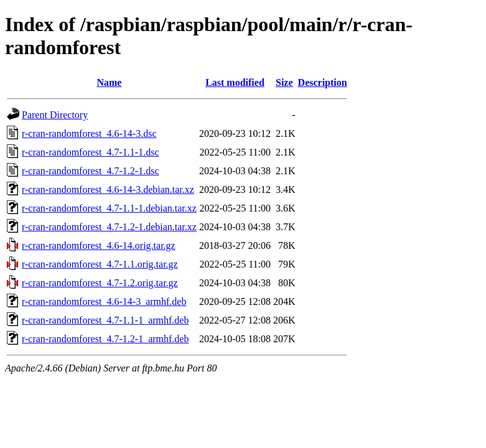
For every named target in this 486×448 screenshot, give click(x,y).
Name (109, 82)
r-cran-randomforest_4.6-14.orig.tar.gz (99, 245)
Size (284, 82)
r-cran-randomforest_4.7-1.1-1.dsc (90, 152)
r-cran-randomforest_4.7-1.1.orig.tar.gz (100, 264)
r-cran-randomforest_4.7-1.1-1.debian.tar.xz (109, 208)
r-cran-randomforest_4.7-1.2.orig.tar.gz (100, 283)
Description (323, 82)
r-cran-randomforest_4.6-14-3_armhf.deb (104, 301)
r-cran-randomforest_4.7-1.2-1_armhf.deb (105, 339)
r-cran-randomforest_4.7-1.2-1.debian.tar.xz (109, 227)
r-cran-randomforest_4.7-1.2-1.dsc (90, 171)
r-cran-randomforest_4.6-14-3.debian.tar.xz (108, 189)
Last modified (235, 82)
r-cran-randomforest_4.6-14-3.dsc (89, 133)
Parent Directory (55, 115)
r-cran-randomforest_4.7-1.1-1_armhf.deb (105, 320)
